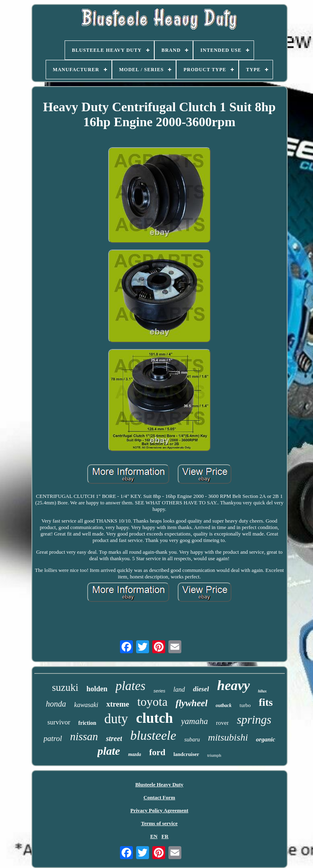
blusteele (153, 735)
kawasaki (86, 705)
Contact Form (159, 797)
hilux (263, 691)
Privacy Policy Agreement (159, 810)
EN (154, 836)
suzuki (65, 687)
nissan (84, 737)
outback (224, 705)
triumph (214, 755)
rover (223, 723)
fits (266, 702)
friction (87, 723)
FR (165, 836)
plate (109, 751)
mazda (134, 754)
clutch (154, 718)
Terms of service (159, 823)
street (114, 739)
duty (116, 719)
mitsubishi (228, 737)
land (179, 689)
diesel (201, 689)
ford (157, 752)
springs (254, 720)
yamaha (194, 721)
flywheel (192, 703)
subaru (192, 740)
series (159, 691)
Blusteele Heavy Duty (159, 784)
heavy (233, 685)
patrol (53, 738)
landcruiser (186, 754)
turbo (245, 705)
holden (97, 689)
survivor (59, 722)
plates (130, 686)
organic (266, 739)
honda (56, 704)
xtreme (118, 704)
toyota (152, 702)
